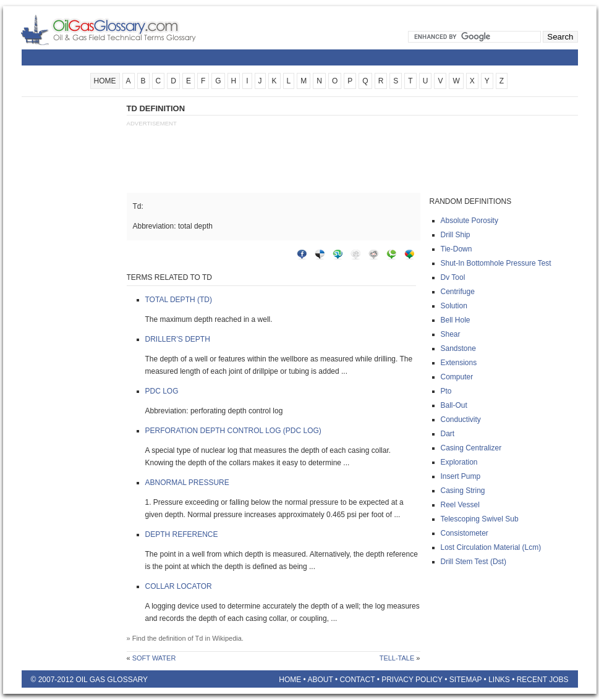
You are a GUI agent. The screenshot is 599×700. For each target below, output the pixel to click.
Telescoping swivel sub (480, 519)
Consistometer (465, 533)
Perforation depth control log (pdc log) (233, 431)
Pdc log (162, 391)
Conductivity (461, 420)
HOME (105, 81)
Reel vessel (460, 505)
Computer (457, 377)
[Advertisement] (71, 289)
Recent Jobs (543, 680)
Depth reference (182, 534)
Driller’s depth (178, 339)
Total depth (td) (179, 300)
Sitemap (465, 680)
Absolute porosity (469, 221)
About (320, 680)
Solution (454, 306)
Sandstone (458, 348)
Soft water (154, 658)
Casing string (463, 491)
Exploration (459, 462)
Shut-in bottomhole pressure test (496, 263)
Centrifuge (458, 292)
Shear (451, 334)
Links (499, 680)
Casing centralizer (471, 448)
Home (290, 680)
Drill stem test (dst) (474, 562)
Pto (446, 391)
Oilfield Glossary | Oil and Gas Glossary (123, 30)
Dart (448, 434)
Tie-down (457, 249)
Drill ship (456, 235)
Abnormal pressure (187, 483)
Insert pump (461, 476)
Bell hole (456, 320)
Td (199, 638)
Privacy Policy (412, 680)
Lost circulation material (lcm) (491, 547)
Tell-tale (397, 658)
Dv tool (453, 277)
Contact (357, 680)
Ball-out (454, 405)
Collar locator (179, 586)
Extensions (459, 363)
